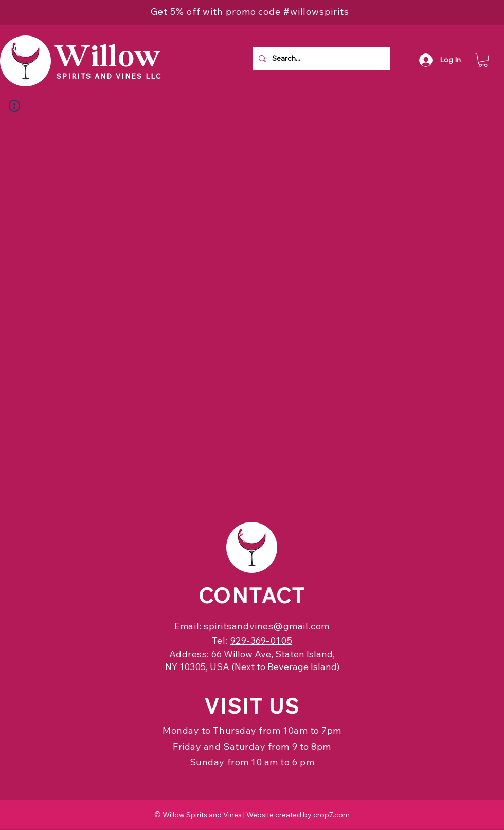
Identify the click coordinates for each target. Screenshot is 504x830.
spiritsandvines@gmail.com (267, 626)
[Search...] (320, 59)
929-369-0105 (261, 640)
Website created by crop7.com (298, 815)
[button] (483, 60)
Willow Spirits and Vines (202, 815)
